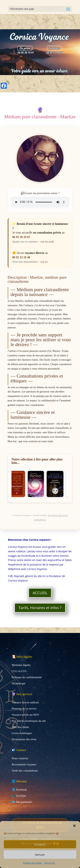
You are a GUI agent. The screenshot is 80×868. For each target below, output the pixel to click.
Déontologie (19, 683)
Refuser (40, 855)
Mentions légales (21, 665)
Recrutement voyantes (24, 764)
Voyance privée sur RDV (26, 715)
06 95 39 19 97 (21, 237)
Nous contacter (20, 758)
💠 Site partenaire (22, 802)
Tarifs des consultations (25, 771)
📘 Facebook (19, 790)
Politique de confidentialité (27, 677)
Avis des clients (20, 727)
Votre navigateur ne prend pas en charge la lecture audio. (40, 202)
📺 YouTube (19, 796)
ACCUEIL (40, 593)
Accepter (40, 844)
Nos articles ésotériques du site (29, 721)
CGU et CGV (50, 863)
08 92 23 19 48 (21, 257)
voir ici (44, 262)
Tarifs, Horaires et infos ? (40, 608)
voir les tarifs (47, 242)
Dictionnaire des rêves (24, 739)
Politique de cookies (32, 863)
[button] (74, 826)
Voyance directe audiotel (25, 702)
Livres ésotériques (22, 733)
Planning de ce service (24, 709)
